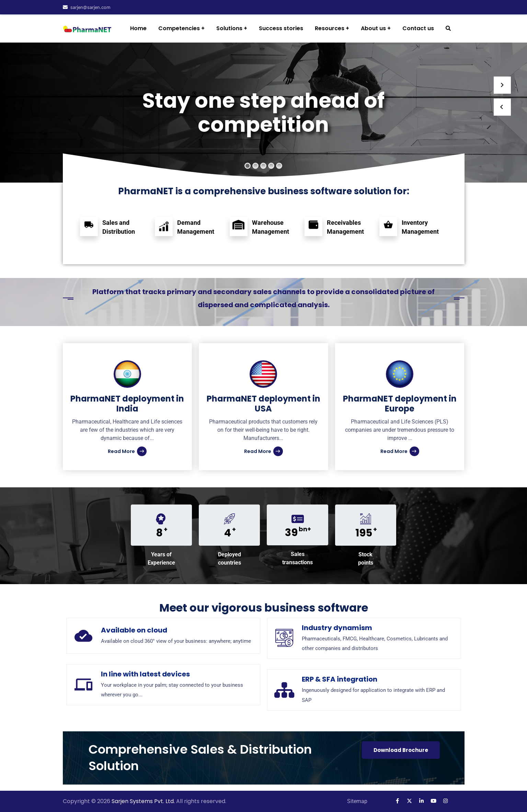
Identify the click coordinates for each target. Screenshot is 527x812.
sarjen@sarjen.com (87, 7)
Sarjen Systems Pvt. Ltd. (144, 801)
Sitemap (357, 801)
